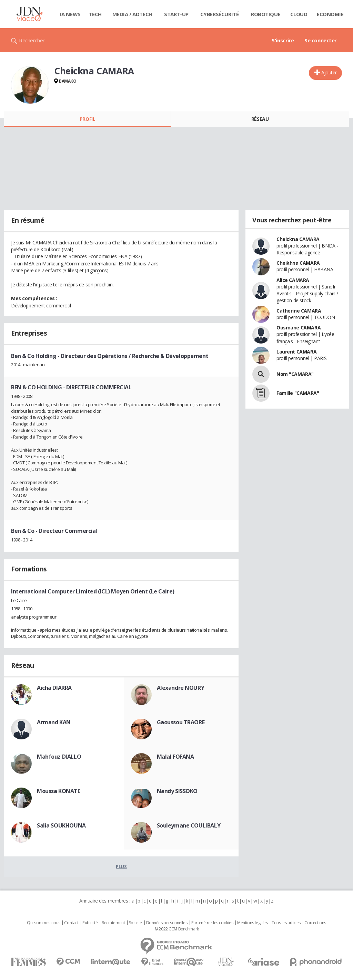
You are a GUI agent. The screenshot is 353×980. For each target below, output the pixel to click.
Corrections (315, 923)
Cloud (299, 14)
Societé (135, 923)
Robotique (266, 14)
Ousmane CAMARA (299, 328)
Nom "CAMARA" (295, 374)
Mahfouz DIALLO (59, 757)
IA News (70, 14)
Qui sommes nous (44, 923)
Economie (330, 14)
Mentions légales (252, 923)
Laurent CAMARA (296, 352)
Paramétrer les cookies (212, 923)
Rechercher (32, 40)
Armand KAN (54, 722)
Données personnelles (167, 923)
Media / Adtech (132, 14)
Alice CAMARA (293, 280)
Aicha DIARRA (54, 688)
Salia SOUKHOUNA (61, 825)
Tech (95, 14)
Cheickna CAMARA (298, 239)
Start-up (176, 14)
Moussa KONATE (59, 791)
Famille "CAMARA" (298, 393)
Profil (87, 119)
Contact (71, 923)
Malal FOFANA (175, 757)
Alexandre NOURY (181, 688)
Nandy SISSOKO (177, 791)
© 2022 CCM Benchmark (177, 929)
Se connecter (321, 40)
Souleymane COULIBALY (189, 825)
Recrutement (113, 923)
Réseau (260, 119)
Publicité (90, 923)
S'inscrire (283, 40)
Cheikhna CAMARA (298, 263)
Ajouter (329, 72)
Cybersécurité (220, 14)
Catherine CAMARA (299, 311)
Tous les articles (286, 923)
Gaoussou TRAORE (181, 722)
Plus (121, 866)
